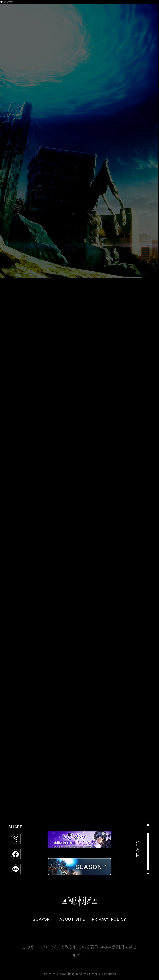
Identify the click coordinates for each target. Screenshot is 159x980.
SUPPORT (43, 919)
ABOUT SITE (72, 919)
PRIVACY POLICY (109, 919)
